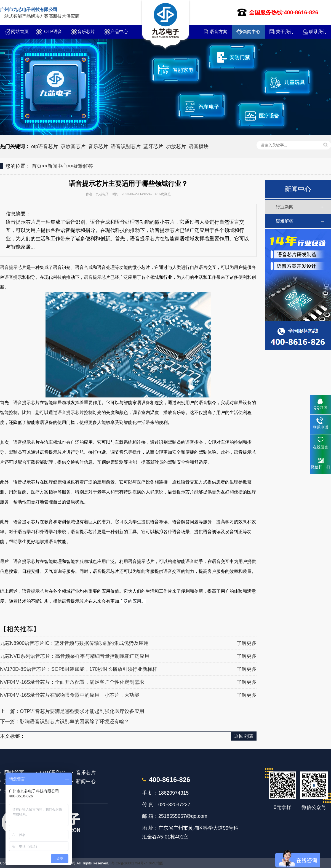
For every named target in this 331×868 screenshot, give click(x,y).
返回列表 (244, 736)
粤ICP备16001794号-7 (129, 863)
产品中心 (119, 32)
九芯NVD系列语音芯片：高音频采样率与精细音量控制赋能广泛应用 (75, 656)
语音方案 (218, 32)
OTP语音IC (53, 34)
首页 (37, 166)
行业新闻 (285, 207)
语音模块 (199, 146)
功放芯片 (176, 146)
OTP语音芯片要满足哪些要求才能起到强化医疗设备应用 (82, 711)
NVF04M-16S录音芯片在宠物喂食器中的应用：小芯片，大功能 (70, 695)
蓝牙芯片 (153, 146)
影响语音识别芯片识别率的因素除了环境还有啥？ (74, 722)
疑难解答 (83, 166)
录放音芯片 (73, 146)
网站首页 (20, 32)
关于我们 (285, 32)
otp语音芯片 (45, 146)
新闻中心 (252, 32)
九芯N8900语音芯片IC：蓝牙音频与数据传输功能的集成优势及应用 (74, 643)
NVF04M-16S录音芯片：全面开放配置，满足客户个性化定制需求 (72, 682)
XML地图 (156, 863)
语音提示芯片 (13, 267)
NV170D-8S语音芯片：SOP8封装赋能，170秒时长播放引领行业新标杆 (79, 669)
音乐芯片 (86, 32)
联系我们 (318, 32)
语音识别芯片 (126, 146)
